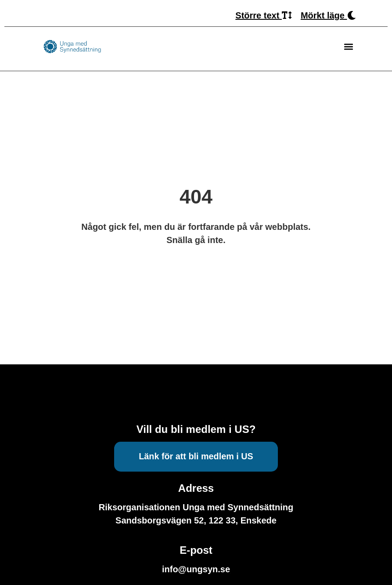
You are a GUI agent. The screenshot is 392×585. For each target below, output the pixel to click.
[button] (349, 47)
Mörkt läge (328, 15)
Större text (264, 15)
